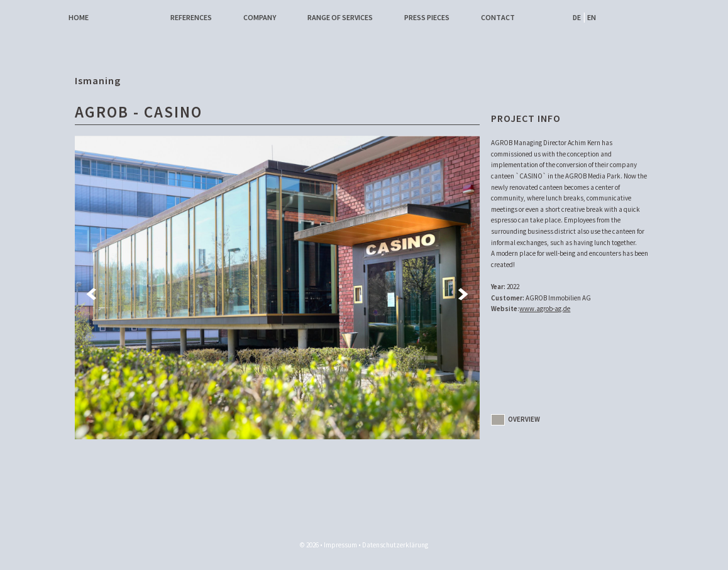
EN (592, 17)
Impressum (340, 545)
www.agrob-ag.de (545, 309)
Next (464, 294)
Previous (91, 294)
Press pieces (427, 17)
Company (260, 17)
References (191, 17)
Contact (498, 17)
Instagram (552, 17)
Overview (516, 419)
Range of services (340, 17)
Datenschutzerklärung (395, 545)
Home (79, 17)
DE (577, 17)
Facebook (536, 17)
